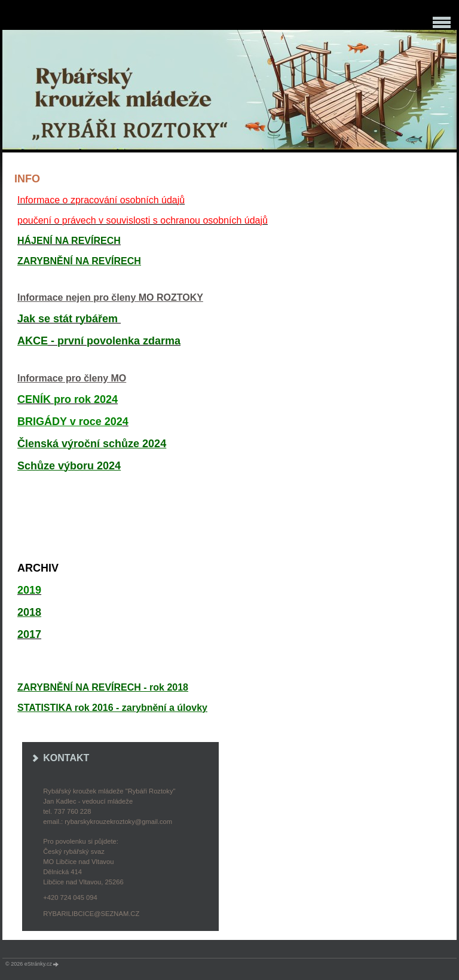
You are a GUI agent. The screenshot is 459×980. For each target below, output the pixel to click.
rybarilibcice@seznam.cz (91, 914)
